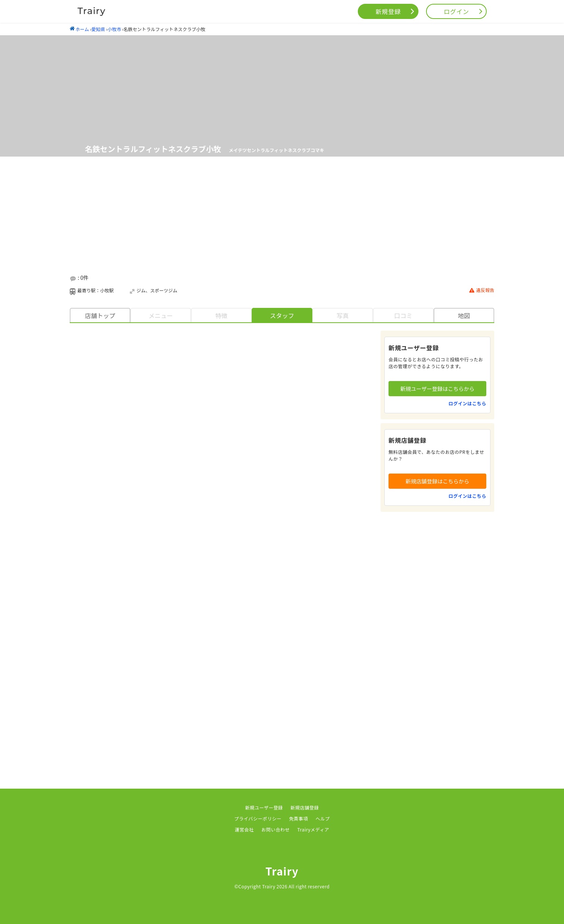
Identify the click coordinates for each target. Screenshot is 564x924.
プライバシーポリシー (258, 818)
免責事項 (299, 818)
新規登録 (388, 11)
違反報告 (482, 290)
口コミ (403, 315)
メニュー (161, 315)
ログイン (457, 11)
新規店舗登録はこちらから (437, 481)
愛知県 (98, 29)
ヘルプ (323, 818)
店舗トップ (100, 315)
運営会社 (244, 829)
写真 (343, 315)
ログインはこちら (467, 403)
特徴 (221, 315)
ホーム (79, 29)
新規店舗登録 (305, 807)
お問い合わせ (275, 829)
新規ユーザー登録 (264, 807)
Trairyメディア (313, 829)
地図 (464, 315)
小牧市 (114, 29)
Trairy (282, 871)
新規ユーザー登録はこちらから (437, 389)
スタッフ (282, 315)
